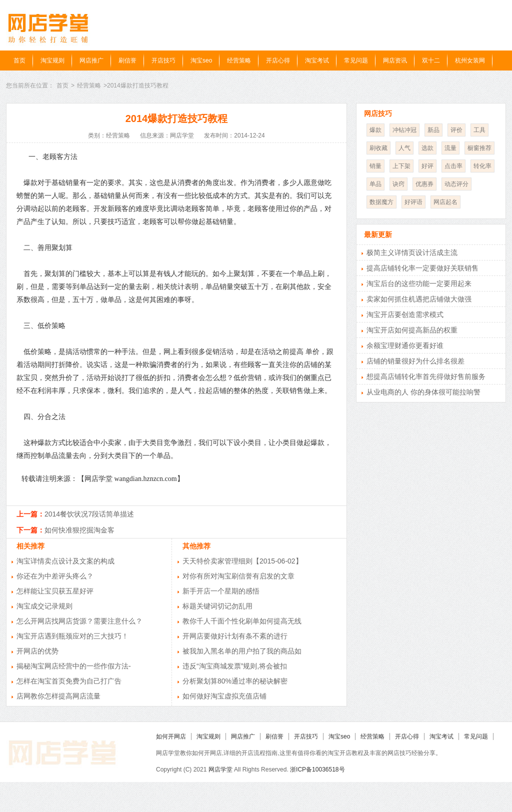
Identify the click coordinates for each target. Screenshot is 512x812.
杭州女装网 (470, 60)
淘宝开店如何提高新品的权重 (412, 330)
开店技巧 (163, 60)
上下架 (401, 166)
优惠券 (424, 184)
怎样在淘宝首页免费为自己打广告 (69, 681)
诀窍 (398, 184)
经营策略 (239, 60)
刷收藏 (378, 148)
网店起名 (445, 202)
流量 (450, 148)
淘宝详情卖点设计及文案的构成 (65, 561)
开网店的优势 (37, 651)
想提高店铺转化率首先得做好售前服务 (426, 376)
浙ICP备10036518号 (317, 769)
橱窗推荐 (479, 148)
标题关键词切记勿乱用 (217, 606)
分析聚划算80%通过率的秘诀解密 (235, 681)
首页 (19, 60)
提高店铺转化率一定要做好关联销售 (422, 268)
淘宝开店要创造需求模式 (405, 314)
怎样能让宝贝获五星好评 (55, 591)
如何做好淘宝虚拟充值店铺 (224, 696)
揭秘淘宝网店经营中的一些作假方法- (74, 666)
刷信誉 (127, 60)
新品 (433, 130)
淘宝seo (201, 60)
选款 (427, 148)
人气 (404, 148)
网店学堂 (220, 769)
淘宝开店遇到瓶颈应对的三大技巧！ (72, 636)
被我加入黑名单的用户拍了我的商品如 (242, 651)
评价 (456, 130)
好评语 (413, 202)
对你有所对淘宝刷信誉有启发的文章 (238, 576)
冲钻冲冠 (404, 130)
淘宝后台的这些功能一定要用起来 (419, 283)
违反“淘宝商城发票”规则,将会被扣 (235, 666)
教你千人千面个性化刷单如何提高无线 (242, 621)
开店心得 (278, 60)
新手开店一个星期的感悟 (221, 591)
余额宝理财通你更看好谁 (405, 345)
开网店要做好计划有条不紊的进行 (235, 636)
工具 (479, 130)
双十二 (431, 60)
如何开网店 (171, 736)
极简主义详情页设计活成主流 (412, 252)
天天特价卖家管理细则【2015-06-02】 (242, 561)
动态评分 (456, 184)
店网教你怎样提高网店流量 (58, 696)
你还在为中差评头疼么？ (55, 576)
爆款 (375, 130)
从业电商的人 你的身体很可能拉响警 (423, 392)
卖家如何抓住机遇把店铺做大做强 (419, 299)
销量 (375, 166)
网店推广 (91, 60)
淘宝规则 (52, 60)
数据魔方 (381, 202)
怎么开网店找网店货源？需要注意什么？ (79, 621)
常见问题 (356, 60)
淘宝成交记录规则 (44, 606)
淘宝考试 (317, 60)
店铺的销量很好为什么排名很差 (415, 361)
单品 (375, 184)
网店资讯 (395, 60)
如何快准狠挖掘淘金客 (79, 530)
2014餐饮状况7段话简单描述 (89, 514)
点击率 (453, 166)
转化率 (482, 166)
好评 (427, 166)
